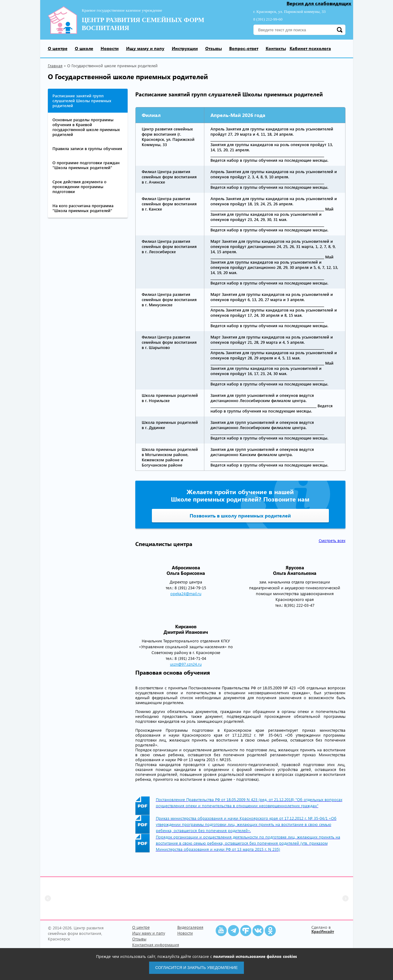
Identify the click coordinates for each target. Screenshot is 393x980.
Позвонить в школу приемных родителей (240, 515)
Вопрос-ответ (244, 48)
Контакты (276, 48)
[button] (48, 898)
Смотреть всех (332, 540)
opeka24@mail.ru (186, 593)
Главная (55, 66)
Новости (110, 48)
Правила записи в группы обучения (87, 148)
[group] (85, 898)
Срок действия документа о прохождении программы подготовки (79, 186)
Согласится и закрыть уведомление (196, 968)
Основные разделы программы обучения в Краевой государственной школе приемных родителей (86, 127)
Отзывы (214, 48)
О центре (58, 48)
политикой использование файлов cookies (255, 956)
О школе (84, 48)
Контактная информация (156, 945)
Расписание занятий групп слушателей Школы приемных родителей (82, 101)
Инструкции (185, 48)
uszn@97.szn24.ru (186, 664)
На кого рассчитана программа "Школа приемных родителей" (83, 208)
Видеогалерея (190, 927)
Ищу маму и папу (145, 48)
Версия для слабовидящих (319, 4)
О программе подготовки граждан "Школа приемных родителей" (86, 165)
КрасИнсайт (323, 931)
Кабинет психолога (310, 48)
